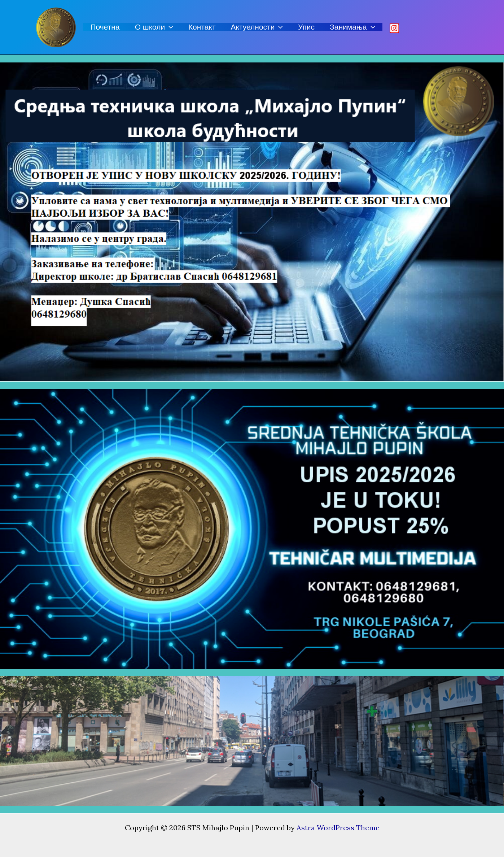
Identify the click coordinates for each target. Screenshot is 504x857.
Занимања (352, 27)
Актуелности (257, 27)
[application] (169, 27)
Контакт (202, 27)
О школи (154, 27)
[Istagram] (394, 28)
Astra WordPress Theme (338, 828)
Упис (306, 27)
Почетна (105, 27)
